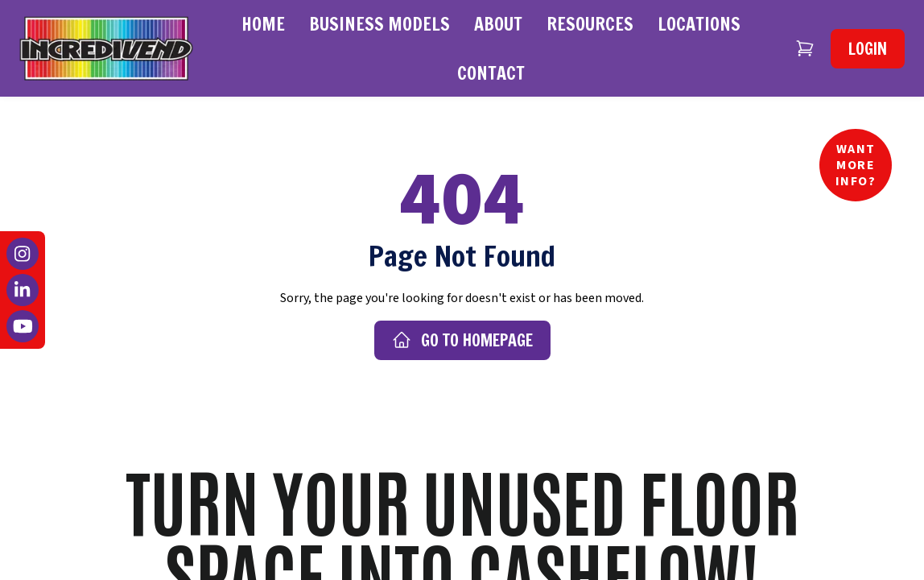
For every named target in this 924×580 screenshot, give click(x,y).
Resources (590, 24)
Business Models (379, 24)
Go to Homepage (462, 340)
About (498, 24)
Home (263, 24)
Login (868, 49)
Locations (699, 24)
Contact (491, 73)
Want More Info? (856, 165)
